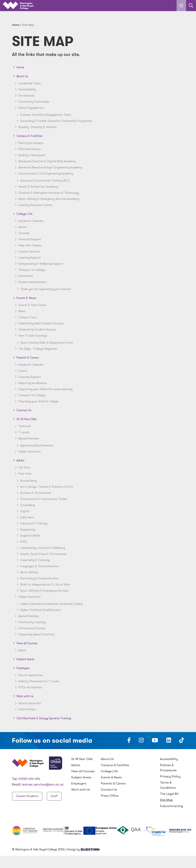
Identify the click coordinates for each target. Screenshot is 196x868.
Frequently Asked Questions (34, 634)
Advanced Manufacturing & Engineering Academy (48, 167)
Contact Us (22, 410)
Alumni (20, 227)
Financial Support (27, 239)
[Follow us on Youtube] (155, 741)
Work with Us (23, 696)
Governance (24, 96)
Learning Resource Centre (33, 205)
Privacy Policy (170, 776)
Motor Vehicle (27, 572)
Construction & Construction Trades (42, 499)
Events (21, 371)
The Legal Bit (169, 794)
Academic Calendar (29, 221)
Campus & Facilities (27, 136)
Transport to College (30, 270)
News (20, 311)
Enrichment (23, 276)
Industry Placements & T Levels (37, 681)
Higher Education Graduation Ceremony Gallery (49, 604)
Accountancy (26, 481)
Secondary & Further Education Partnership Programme (54, 121)
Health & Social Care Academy (36, 187)
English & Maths (28, 536)
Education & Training (31, 523)
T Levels (22, 432)
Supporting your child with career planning (43, 389)
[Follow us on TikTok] (182, 741)
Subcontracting (171, 806)
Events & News (24, 298)
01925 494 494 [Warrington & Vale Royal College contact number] (29, 779)
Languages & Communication (37, 566)
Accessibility (169, 759)
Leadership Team (27, 83)
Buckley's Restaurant (30, 155)
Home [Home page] (16, 25)
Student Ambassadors (30, 282)
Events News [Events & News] (111, 777)
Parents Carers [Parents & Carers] (113, 783)
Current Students (27, 796)
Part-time (23, 474)
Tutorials (22, 233)
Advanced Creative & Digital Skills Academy (45, 161)
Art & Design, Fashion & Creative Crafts (44, 487)
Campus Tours (25, 317)
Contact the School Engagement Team (43, 115)
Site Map (166, 800)
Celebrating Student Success (35, 330)
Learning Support (27, 258)
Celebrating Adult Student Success (39, 323)
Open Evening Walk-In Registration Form (44, 343)
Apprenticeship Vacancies (34, 445)
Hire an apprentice (28, 675)
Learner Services (27, 252)
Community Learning (30, 622)
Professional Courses (30, 628)
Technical (22, 426)
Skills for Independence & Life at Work (43, 585)
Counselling (25, 505)
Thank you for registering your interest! (43, 289)
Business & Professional (33, 493)
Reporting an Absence (30, 383)
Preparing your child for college (36, 401)
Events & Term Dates (30, 305)
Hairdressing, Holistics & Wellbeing (40, 548)
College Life (22, 214)
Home (18, 67)
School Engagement (29, 108)
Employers (21, 668)
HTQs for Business (28, 687)
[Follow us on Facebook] (129, 741)
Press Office (110, 796)
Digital (22, 511)
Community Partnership (32, 102)
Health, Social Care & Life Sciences (41, 554)
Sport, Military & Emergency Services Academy (47, 199)
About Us (20, 76)
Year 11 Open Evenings (31, 336)
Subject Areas (23, 659)
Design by (83, 849)
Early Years (25, 517)
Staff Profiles (25, 709)
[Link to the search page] (191, 6)
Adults (18, 460)
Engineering (26, 530)
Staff (54, 796)
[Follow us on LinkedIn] (169, 741)
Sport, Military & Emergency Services (42, 591)
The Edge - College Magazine (35, 349)
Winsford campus (27, 149)
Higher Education (27, 452)
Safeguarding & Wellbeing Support (38, 264)
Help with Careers (28, 245)
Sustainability (25, 89)
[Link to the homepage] (18, 6)
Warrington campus (29, 143)
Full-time (22, 468)
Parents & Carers (25, 358)
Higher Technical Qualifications (38, 610)
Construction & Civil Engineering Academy (44, 174)
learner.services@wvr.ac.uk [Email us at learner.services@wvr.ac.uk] (43, 784)
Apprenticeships (26, 438)
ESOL (22, 542)
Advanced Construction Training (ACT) (43, 181)
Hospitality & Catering (33, 560)
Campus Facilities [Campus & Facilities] (115, 765)
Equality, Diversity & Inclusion (35, 127)
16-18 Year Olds (24, 419)
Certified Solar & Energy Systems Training (42, 718)
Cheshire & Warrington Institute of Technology (46, 193)
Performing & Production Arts (37, 578)
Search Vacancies (27, 703)
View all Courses (25, 643)
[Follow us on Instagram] (141, 741)
